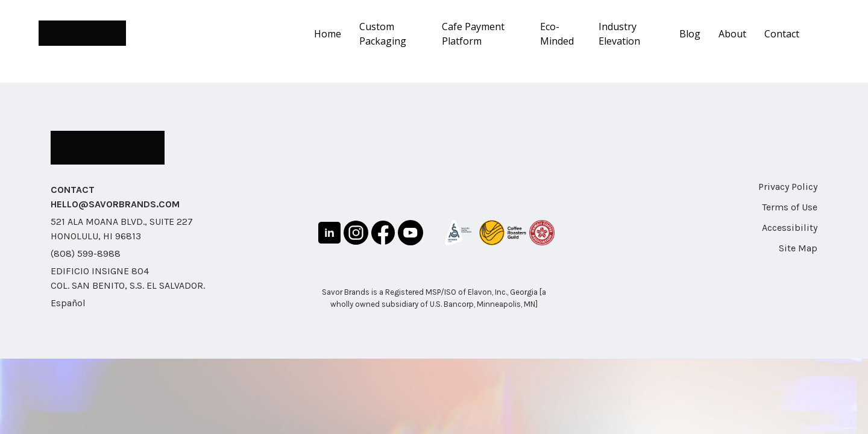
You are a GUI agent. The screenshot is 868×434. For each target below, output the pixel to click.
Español (68, 303)
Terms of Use (790, 207)
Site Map (798, 248)
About (732, 34)
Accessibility (790, 228)
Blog (690, 34)
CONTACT (73, 190)
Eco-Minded (557, 34)
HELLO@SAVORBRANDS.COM (115, 204)
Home (328, 34)
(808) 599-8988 (86, 253)
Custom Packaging (383, 34)
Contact (782, 34)
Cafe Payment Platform (473, 34)
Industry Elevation (619, 34)
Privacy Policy (788, 187)
